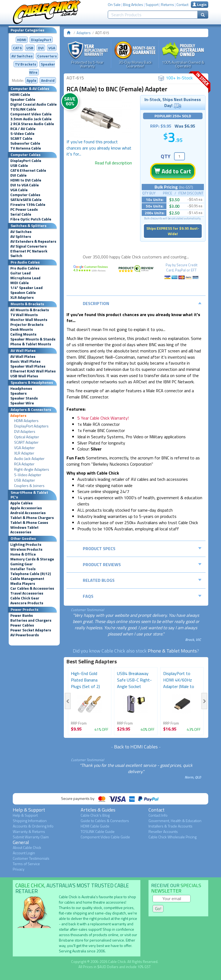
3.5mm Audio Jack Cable (31, 119)
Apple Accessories (26, 508)
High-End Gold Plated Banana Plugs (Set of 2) (85, 680)
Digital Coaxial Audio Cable (34, 104)
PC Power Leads (24, 209)
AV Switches (22, 56)
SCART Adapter (26, 442)
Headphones (21, 388)
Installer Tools (23, 569)
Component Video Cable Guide (105, 837)
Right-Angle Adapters (32, 469)
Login (200, 4)
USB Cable (19, 166)
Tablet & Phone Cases (29, 523)
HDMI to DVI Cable (26, 180)
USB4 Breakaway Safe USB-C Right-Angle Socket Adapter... (134, 683)
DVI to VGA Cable (25, 185)
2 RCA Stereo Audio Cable (32, 124)
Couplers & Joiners (29, 486)
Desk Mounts (22, 329)
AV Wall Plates (23, 356)
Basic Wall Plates (25, 361)
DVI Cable (18, 175)
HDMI (22, 40)
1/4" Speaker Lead (26, 288)
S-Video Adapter (28, 475)
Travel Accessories (27, 593)
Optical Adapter (27, 437)
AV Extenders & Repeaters (33, 241)
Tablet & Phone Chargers (32, 518)
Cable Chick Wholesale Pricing (173, 837)
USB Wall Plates (24, 376)
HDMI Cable (20, 95)
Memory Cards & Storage (32, 559)
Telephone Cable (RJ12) (31, 574)
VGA (52, 48)
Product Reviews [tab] (142, 564)
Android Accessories (28, 513)
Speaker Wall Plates (28, 366)
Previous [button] (68, 701)
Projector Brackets (27, 324)
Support (152, 4)
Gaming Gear (22, 564)
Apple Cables (21, 503)
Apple (31, 80)
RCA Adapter (24, 464)
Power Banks (22, 615)
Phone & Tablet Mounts (31, 344)
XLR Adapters (22, 297)
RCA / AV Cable (23, 129)
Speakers (18, 393)
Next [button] (204, 701)
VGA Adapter (24, 448)
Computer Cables (25, 195)
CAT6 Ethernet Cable (28, 170)
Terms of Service (26, 864)
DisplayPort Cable (26, 161)
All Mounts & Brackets (30, 310)
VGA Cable (19, 190)
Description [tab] (142, 303)
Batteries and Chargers (31, 620)
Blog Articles (133, 4)
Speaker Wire (22, 403)
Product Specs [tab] (142, 549)
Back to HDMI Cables (136, 747)
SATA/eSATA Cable (26, 200)
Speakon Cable (23, 293)
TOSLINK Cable (23, 109)
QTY (166, 156)
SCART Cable (21, 138)
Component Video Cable (31, 114)
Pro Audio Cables (25, 268)
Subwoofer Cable (25, 143)
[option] (99, 118)
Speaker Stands (24, 398)
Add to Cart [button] (173, 171)
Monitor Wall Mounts (29, 320)
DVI (41, 48)
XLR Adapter (24, 453)
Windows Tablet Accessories (24, 530)
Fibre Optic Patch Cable (31, 219)
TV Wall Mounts (24, 315)
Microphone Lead (25, 278)
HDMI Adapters (26, 421)
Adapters (18, 416)
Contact (182, 4)
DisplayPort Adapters (31, 426)
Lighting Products (26, 544)
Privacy (19, 869)
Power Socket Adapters (31, 630)
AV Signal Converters (29, 246)
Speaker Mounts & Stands (33, 339)
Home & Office (23, 554)
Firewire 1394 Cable (28, 205)
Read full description (113, 163)
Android (48, 80)
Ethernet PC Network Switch (29, 253)
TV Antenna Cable (26, 148)
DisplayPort (41, 40)
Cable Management (27, 579)
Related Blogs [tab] (142, 580)
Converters (47, 56)
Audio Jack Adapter (29, 459)
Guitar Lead (20, 273)
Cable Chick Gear (25, 598)
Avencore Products (27, 603)
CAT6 (17, 48)
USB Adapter (25, 480)
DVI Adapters (25, 431)
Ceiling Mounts (23, 334)
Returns (168, 4)
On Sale (114, 4)
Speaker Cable (23, 99)
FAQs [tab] (142, 596)
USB (30, 48)
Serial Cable (21, 214)
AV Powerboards (25, 635)
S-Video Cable (22, 134)
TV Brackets (26, 64)
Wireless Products (26, 549)
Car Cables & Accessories (32, 588)
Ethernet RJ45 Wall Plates (33, 371)
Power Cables (22, 625)
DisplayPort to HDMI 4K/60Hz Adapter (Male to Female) (179, 683)
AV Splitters (21, 236)
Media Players (23, 583)
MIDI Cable (20, 283)
